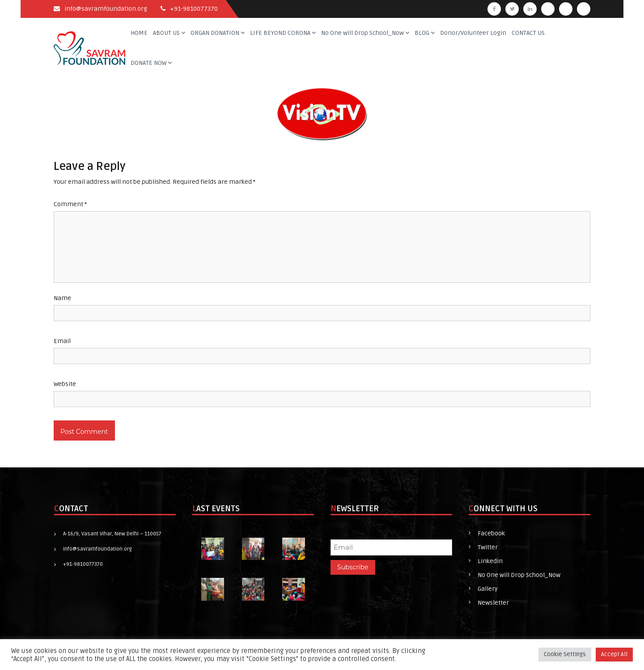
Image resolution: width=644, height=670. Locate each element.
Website (65, 384)
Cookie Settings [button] (565, 654)
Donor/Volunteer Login (473, 33)
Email (62, 341)
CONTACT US (528, 33)
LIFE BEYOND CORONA (280, 33)
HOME (139, 33)
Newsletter (493, 603)
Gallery (488, 589)
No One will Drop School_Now (362, 33)
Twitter (488, 547)
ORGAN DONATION (215, 33)
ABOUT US (166, 33)
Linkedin (490, 561)
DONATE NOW (148, 63)
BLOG (422, 33)
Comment (70, 204)
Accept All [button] (614, 654)
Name (62, 298)
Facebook (491, 533)
